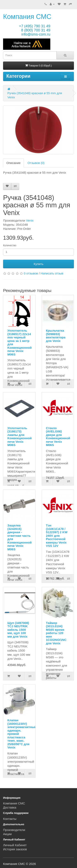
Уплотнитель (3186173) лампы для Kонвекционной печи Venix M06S (20, 437)
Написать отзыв (52, 273)
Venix (30, 220)
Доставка (10, 807)
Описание (13, 163)
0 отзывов (31, 273)
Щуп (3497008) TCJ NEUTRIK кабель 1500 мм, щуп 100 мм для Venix (18, 630)
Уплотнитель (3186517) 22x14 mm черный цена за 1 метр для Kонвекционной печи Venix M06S (20, 342)
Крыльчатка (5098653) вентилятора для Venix (56, 336)
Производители (14, 830)
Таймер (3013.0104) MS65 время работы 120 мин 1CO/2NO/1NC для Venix (56, 633)
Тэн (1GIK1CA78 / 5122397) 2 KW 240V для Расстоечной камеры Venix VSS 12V (57, 536)
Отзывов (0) (36, 163)
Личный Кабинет (15, 845)
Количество (10, 245)
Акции (7, 834)
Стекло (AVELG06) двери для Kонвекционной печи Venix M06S (58, 437)
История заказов (15, 849)
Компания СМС (27, 17)
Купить (38, 264)
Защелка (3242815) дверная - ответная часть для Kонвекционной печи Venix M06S (20, 537)
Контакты (10, 819)
